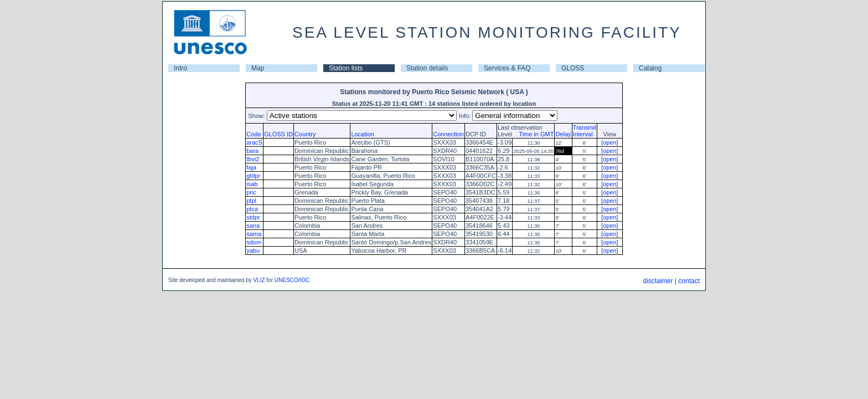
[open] (610, 142)
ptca (252, 209)
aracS (254, 142)
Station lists (346, 68)
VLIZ (259, 280)
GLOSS (573, 68)
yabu (253, 250)
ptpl (251, 201)
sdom (254, 242)
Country (305, 134)
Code (254, 134)
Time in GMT (534, 134)
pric (251, 192)
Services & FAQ (507, 68)
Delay (563, 134)
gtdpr (253, 176)
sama (254, 234)
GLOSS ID (278, 134)
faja (251, 167)
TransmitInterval (585, 131)
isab (252, 184)
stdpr (253, 217)
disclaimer (658, 281)
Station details (427, 68)
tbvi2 (253, 159)
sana (253, 226)
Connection (448, 134)
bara (252, 151)
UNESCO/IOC (292, 280)
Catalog (650, 68)
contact (689, 281)
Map (258, 68)
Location (363, 134)
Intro (180, 68)
